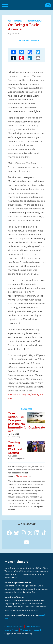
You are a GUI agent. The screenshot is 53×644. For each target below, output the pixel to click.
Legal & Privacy (11, 630)
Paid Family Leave (15, 21)
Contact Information (14, 627)
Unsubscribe (26, 630)
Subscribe (38, 630)
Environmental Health (34, 21)
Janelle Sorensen (30, 41)
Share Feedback (33, 627)
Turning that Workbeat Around (15, 448)
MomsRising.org (25, 5)
